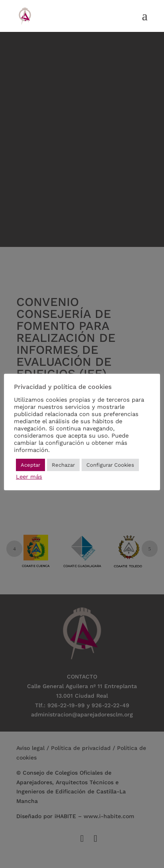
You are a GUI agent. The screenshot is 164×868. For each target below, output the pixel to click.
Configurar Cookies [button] (110, 465)
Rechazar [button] (63, 465)
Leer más (29, 477)
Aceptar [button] (30, 465)
